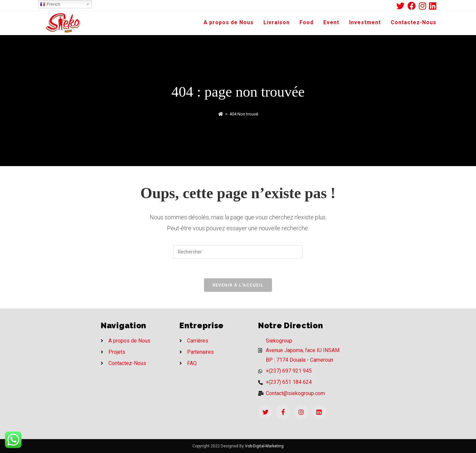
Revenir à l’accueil (238, 285)
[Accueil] (221, 114)
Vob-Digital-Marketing (264, 446)
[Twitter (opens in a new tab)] (402, 6)
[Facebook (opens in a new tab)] (413, 6)
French (50, 4)
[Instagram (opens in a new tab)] (424, 6)
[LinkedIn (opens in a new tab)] (433, 6)
